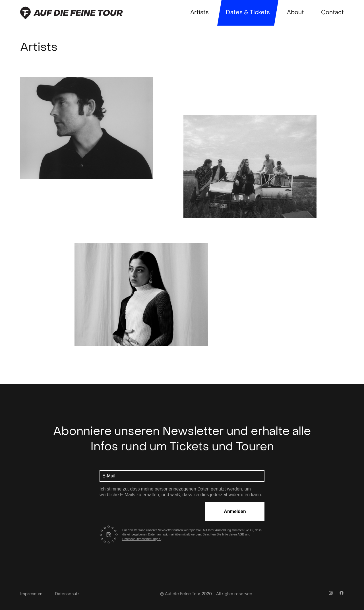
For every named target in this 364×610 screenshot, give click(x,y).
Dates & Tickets (248, 13)
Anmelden (235, 511)
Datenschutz (67, 594)
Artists (199, 13)
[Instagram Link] (331, 594)
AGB (241, 534)
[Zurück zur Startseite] (72, 13)
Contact (332, 13)
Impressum (31, 594)
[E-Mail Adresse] (182, 476)
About (295, 13)
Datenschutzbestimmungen (142, 539)
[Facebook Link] (342, 594)
